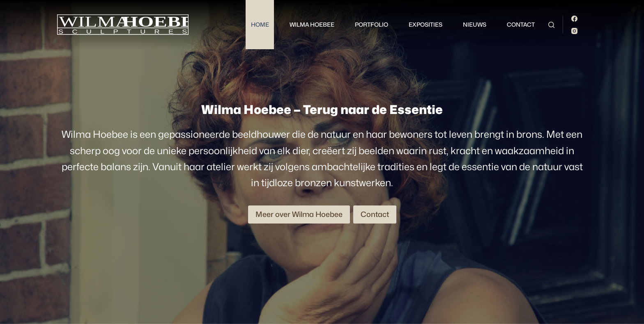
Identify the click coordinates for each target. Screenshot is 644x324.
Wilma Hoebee (312, 24)
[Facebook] (574, 19)
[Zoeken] (551, 25)
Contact (521, 24)
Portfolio (371, 24)
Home (260, 24)
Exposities (425, 24)
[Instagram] (574, 31)
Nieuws (475, 24)
